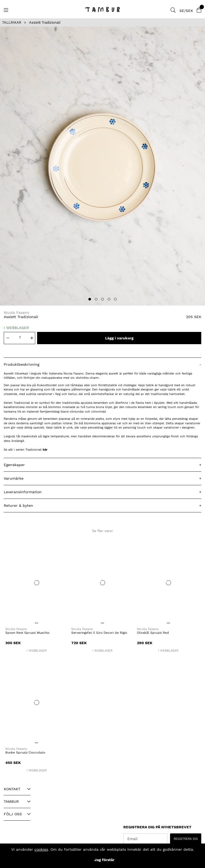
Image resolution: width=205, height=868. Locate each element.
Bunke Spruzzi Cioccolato (25, 752)
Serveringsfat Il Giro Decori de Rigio (99, 633)
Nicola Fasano (16, 312)
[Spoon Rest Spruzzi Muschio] (37, 583)
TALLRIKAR (12, 22)
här (45, 450)
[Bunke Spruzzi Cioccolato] (37, 702)
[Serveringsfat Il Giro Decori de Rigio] (103, 583)
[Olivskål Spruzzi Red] (168, 583)
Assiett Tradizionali (45, 22)
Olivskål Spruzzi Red (153, 633)
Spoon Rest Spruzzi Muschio (27, 633)
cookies (41, 849)
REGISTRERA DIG (186, 839)
